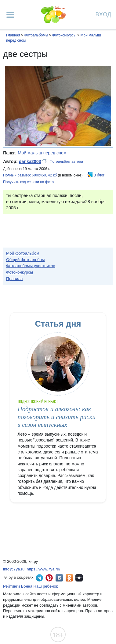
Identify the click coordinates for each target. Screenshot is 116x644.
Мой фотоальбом (23, 253)
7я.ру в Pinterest (49, 578)
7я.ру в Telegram (39, 578)
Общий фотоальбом (25, 260)
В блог (99, 175)
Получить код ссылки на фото (28, 182)
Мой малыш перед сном (42, 153)
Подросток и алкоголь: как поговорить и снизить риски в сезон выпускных (57, 417)
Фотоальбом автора (66, 161)
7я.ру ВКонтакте (59, 578)
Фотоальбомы (36, 35)
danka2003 (30, 161)
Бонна (27, 586)
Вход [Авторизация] (103, 14)
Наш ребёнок (46, 586)
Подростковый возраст (38, 402)
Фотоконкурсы (64, 35)
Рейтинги (11, 586)
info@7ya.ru (14, 569)
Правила (14, 279)
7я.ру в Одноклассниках (69, 578)
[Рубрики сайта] (10, 15)
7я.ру (79, 578)
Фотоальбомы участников (31, 266)
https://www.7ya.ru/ (44, 569)
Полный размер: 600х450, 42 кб (30, 175)
